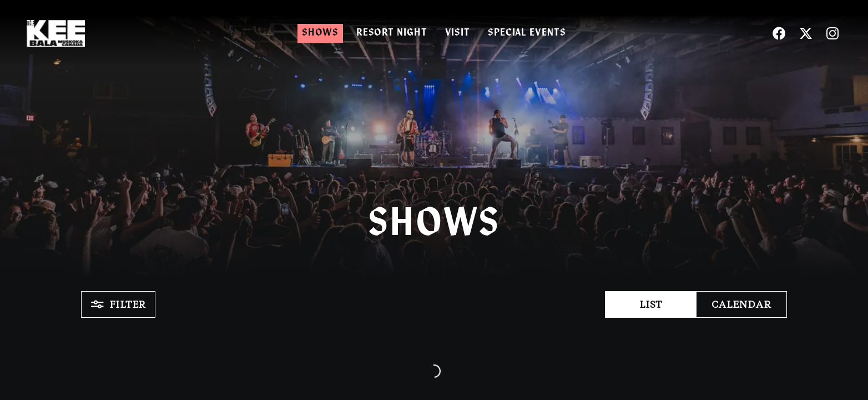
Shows (320, 33)
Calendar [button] (741, 304)
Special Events (527, 33)
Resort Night (392, 33)
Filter (118, 304)
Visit (458, 33)
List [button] (651, 304)
